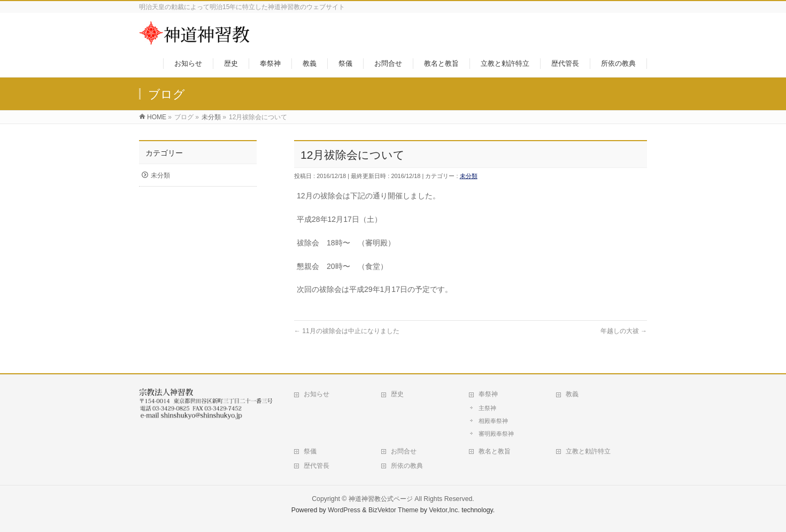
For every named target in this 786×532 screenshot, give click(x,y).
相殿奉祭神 (493, 421)
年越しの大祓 (624, 331)
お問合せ (404, 451)
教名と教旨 (495, 451)
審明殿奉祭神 (496, 434)
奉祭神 (488, 394)
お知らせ (317, 394)
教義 (572, 394)
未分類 (469, 176)
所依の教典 (407, 466)
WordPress (344, 510)
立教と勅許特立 (588, 451)
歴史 (397, 394)
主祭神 (487, 408)
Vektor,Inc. (444, 510)
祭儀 (310, 451)
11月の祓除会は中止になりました (347, 331)
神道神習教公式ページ (381, 499)
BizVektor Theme (394, 510)
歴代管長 (317, 466)
